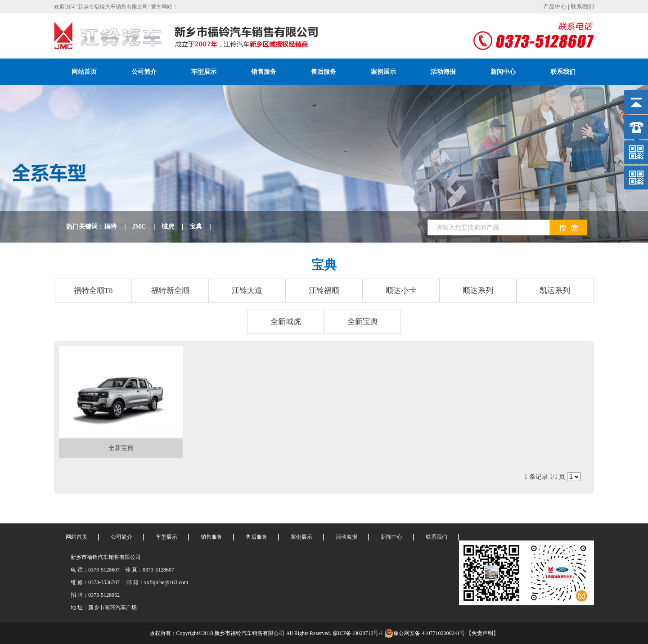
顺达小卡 (401, 290)
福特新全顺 (170, 290)
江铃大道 (247, 290)
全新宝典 (363, 322)
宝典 (204, 227)
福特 (118, 227)
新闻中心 (503, 72)
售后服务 (324, 72)
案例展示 (383, 72)
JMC (147, 227)
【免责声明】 (482, 633)
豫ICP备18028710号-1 (358, 633)
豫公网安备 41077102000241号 (425, 633)
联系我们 (582, 7)
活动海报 (443, 72)
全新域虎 (286, 322)
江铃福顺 (324, 290)
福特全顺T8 (93, 290)
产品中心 (555, 7)
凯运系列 (555, 290)
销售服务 (264, 72)
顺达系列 (478, 290)
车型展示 (204, 72)
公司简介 (144, 72)
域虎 (176, 227)
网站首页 (84, 72)
